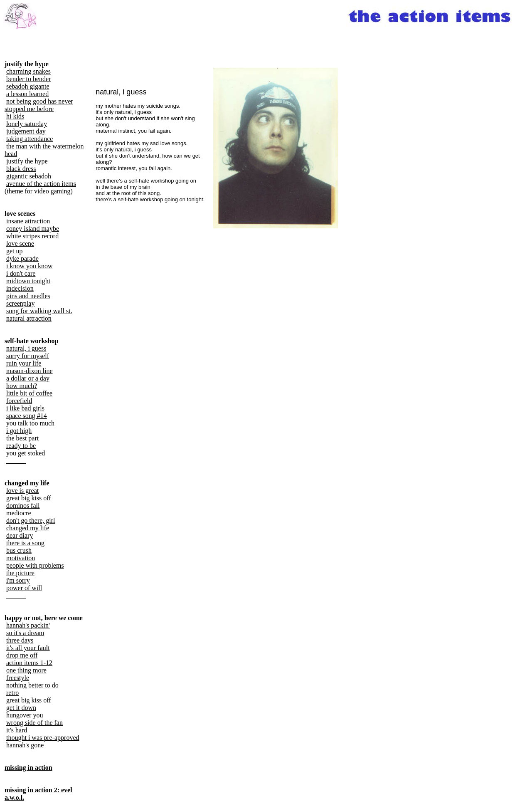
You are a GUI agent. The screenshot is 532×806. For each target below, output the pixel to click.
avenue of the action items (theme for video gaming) (40, 187)
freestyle (18, 678)
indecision (20, 288)
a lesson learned (27, 94)
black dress (21, 169)
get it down (21, 708)
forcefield (19, 401)
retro (12, 693)
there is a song (25, 543)
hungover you (25, 715)
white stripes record (32, 236)
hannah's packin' (28, 625)
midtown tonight (28, 281)
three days (20, 640)
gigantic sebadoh (29, 176)
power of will (24, 588)
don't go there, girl (31, 520)
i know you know (30, 266)
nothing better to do (32, 685)
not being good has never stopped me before (39, 105)
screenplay (20, 303)
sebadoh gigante (28, 86)
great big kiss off (29, 498)
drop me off (22, 655)
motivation (21, 558)
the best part (22, 438)
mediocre (19, 513)
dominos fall (23, 506)
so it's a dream (25, 633)
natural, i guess (26, 348)
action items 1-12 (29, 663)
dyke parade (22, 258)
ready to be (21, 446)
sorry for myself (28, 356)
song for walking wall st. (39, 311)
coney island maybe (33, 229)
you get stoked (26, 453)
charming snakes (28, 71)
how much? (22, 386)
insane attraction (28, 221)
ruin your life (24, 363)
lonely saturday (27, 124)
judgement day (26, 131)
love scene (20, 244)
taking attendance (30, 139)
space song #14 (27, 416)
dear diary (20, 535)
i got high (19, 431)
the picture (20, 573)
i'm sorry (18, 580)
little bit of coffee (29, 393)
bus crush (19, 550)
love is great (22, 491)
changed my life (28, 528)
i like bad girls (25, 408)
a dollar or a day (28, 378)
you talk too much (30, 423)
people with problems (35, 565)
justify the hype (27, 161)
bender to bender (29, 79)
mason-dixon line (30, 371)
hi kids (15, 116)
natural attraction (29, 318)
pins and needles (28, 296)
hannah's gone (25, 745)
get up (15, 251)
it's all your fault (28, 648)
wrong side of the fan (34, 723)
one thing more (26, 670)
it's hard (17, 730)
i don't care (21, 273)
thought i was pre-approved (43, 738)
